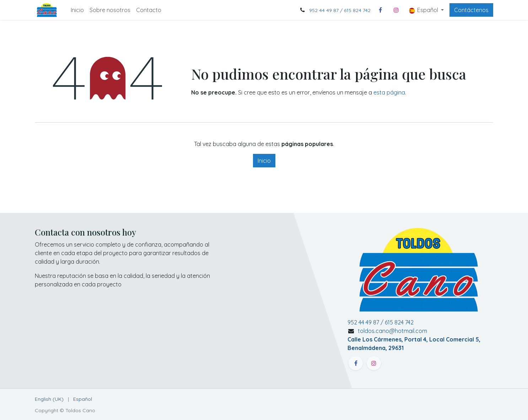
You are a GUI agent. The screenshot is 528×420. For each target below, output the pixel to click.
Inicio (264, 161)
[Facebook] (381, 10)
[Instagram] (396, 10)
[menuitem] (77, 10)
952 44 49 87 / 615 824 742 (340, 10)
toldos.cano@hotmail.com (414, 339)
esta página (389, 92)
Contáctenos (471, 10)
